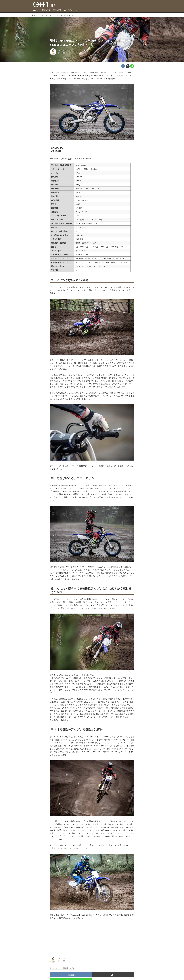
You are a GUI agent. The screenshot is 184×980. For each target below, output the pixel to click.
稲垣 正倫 (61, 53)
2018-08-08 (62, 50)
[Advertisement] (67, 937)
